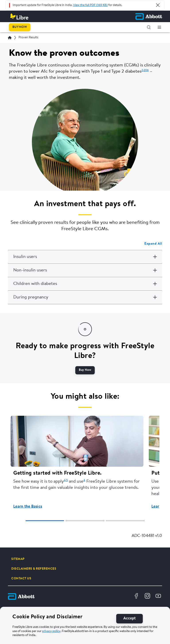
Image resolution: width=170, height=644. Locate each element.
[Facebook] (137, 597)
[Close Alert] (158, 5)
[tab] (45, 521)
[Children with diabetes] (85, 284)
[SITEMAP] (18, 559)
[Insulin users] (85, 257)
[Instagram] (148, 597)
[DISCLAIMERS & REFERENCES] (34, 569)
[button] (149, 27)
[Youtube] (159, 597)
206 (146, 70)
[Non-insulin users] (85, 270)
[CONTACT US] (21, 578)
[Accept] (129, 619)
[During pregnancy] (85, 297)
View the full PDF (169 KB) (90, 5)
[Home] (10, 38)
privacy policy (51, 631)
